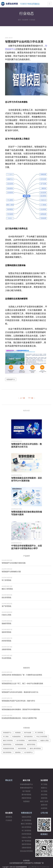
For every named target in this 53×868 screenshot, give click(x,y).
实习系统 (44, 791)
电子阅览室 (26, 791)
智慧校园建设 (19, 744)
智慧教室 (26, 801)
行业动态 (32, 20)
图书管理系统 (26, 795)
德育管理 (44, 805)
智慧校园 (18, 732)
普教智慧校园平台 (26, 788)
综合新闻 (25, 20)
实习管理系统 (21, 740)
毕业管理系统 (6, 658)
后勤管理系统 (6, 649)
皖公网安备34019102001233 (39, 867)
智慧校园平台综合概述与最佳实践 (14, 563)
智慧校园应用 (26, 813)
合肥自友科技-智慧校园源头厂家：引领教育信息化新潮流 (22, 675)
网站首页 (9, 780)
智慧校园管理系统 (9, 748)
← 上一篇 (21, 398)
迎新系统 (18, 752)
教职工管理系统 (7, 589)
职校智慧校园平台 (26, 784)
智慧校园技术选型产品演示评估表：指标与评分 (18, 701)
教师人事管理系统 (35, 748)
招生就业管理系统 (26, 851)
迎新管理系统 (6, 632)
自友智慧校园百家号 (17, 863)
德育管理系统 (31, 744)
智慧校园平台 (11, 379)
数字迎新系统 (29, 736)
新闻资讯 (9, 817)
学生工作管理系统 (42, 736)
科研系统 (44, 808)
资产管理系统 (6, 606)
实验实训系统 (26, 817)
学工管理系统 (6, 580)
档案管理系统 (26, 798)
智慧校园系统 (17, 736)
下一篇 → (32, 398)
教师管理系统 (33, 740)
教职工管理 (44, 801)
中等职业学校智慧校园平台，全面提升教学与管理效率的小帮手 (27, 547)
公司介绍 (44, 813)
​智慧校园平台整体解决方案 (11, 572)
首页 (19, 20)
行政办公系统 (6, 615)
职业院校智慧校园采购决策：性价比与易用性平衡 (19, 718)
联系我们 (44, 834)
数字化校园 (28, 732)
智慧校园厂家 (39, 863)
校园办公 (44, 788)
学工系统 (6, 736)
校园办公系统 (45, 740)
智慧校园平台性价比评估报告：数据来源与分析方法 (27, 445)
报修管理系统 (6, 623)
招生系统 (44, 795)
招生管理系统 (6, 597)
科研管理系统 (6, 641)
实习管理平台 (29, 752)
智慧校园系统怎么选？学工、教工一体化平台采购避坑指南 (22, 683)
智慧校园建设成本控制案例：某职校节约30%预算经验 (27, 479)
